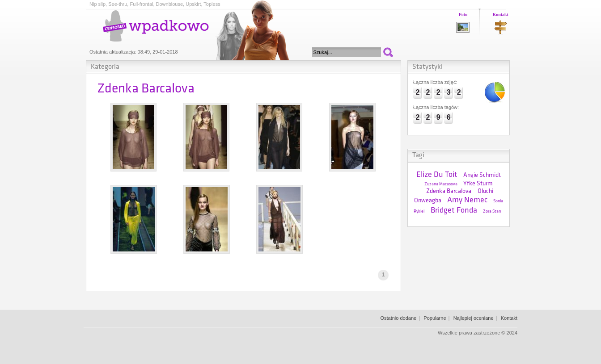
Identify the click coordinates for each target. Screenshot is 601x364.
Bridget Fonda (454, 211)
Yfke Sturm (478, 184)
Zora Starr (492, 211)
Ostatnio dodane (398, 318)
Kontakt (500, 15)
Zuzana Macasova (441, 184)
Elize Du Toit (437, 175)
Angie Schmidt (482, 175)
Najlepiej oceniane (474, 318)
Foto (463, 15)
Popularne (435, 318)
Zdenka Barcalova (449, 191)
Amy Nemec (467, 200)
